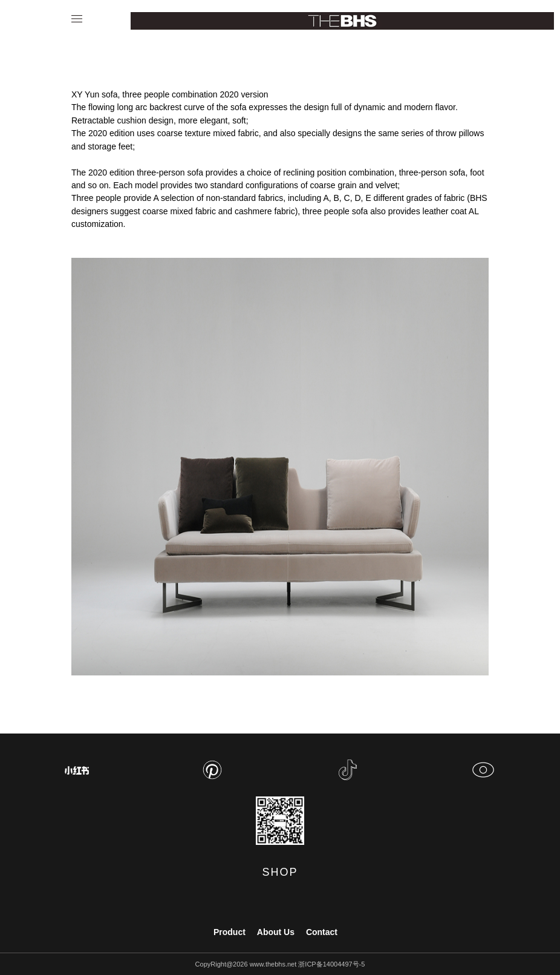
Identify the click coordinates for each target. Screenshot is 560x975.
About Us (276, 932)
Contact (322, 932)
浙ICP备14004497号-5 (331, 964)
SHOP (280, 872)
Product (230, 932)
